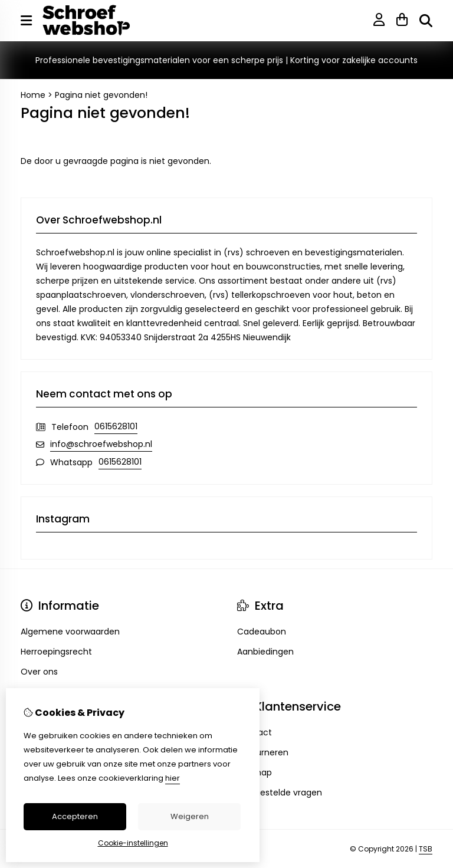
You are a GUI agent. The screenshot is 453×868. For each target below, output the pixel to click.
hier (173, 778)
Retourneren (263, 752)
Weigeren (190, 816)
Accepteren (75, 816)
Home (33, 95)
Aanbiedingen (265, 652)
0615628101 (116, 426)
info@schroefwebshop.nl (101, 444)
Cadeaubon (262, 632)
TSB (426, 849)
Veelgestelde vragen (280, 793)
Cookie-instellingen (133, 843)
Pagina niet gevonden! (101, 95)
